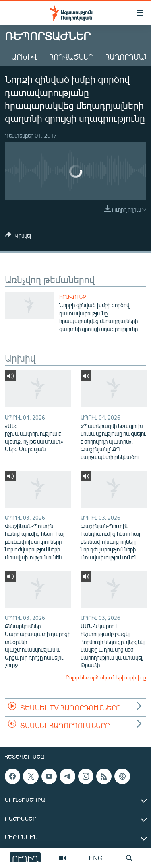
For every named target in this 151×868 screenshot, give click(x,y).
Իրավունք (73, 297)
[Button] (18, 237)
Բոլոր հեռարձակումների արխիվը (106, 677)
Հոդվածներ (71, 57)
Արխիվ (24, 57)
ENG (96, 858)
